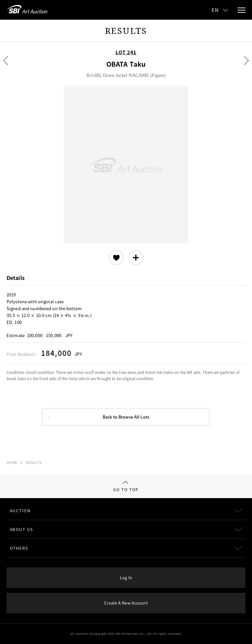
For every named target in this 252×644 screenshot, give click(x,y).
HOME (12, 462)
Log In (126, 577)
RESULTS (34, 462)
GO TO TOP (126, 486)
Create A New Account (126, 603)
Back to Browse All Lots (126, 417)
